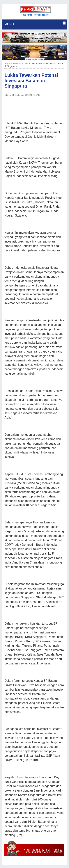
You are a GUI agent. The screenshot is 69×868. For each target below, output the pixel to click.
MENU (9, 24)
